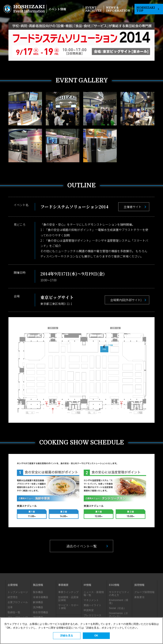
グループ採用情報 (144, 592)
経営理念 (13, 597)
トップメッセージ (18, 592)
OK (96, 636)
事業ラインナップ (68, 592)
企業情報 (13, 585)
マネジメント (91, 600)
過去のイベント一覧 (81, 546)
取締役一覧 (14, 612)
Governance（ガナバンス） (118, 615)
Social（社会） (117, 608)
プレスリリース (92, 615)
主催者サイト (133, 207)
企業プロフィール (18, 602)
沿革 (10, 607)
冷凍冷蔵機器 (41, 597)
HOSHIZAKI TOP (148, 9)
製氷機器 (38, 592)
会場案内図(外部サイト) (126, 300)
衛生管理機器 (41, 612)
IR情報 (87, 585)
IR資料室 (89, 610)
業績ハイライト (92, 605)
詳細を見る (67, 636)
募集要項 (139, 597)
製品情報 (38, 585)
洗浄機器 (38, 607)
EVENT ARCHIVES (93, 9)
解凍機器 (38, 602)
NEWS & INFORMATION (118, 9)
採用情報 (139, 585)
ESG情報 (114, 585)
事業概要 (63, 585)
